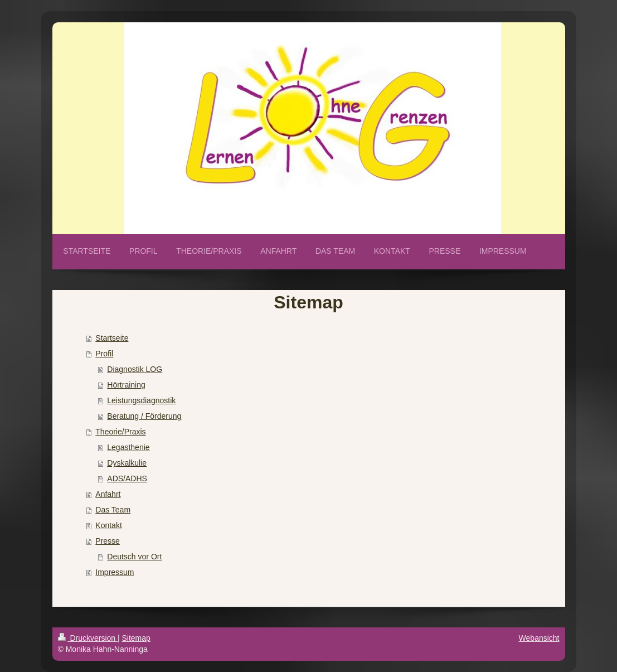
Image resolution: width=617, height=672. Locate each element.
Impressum (115, 572)
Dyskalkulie (127, 463)
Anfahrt (108, 494)
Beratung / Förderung (144, 416)
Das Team (113, 510)
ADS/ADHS (127, 478)
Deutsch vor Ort (134, 557)
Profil (104, 354)
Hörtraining (126, 385)
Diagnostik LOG (135, 369)
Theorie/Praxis (120, 432)
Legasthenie (128, 447)
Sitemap (136, 638)
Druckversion (88, 638)
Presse (108, 541)
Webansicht (539, 638)
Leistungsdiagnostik (141, 400)
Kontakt (108, 525)
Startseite (112, 338)
